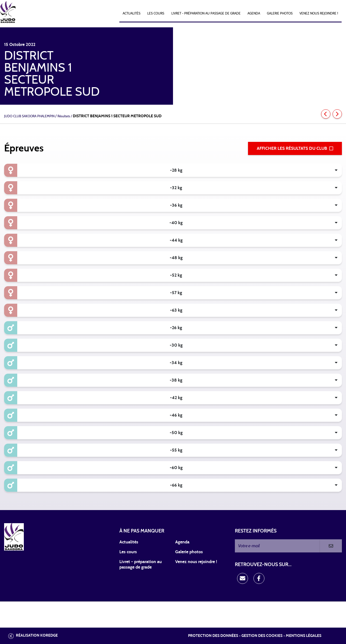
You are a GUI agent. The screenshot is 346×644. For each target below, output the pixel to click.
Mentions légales (304, 636)
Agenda (254, 13)
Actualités (132, 13)
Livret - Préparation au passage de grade (206, 13)
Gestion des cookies (262, 636)
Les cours (156, 13)
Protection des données (213, 636)
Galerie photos (280, 13)
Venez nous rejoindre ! (319, 13)
